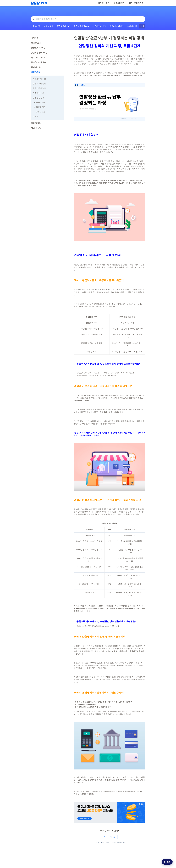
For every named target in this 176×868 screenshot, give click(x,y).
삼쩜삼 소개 (48, 26)
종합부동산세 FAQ (81, 26)
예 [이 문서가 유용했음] (105, 837)
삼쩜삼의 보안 (119, 3)
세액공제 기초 (40, 107)
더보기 (35, 116)
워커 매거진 (132, 26)
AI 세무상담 (36, 128)
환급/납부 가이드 (117, 26)
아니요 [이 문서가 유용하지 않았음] (113, 837)
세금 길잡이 (36, 72)
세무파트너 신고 (99, 26)
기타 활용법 (36, 123)
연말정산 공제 (38, 98)
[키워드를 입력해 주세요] (88, 19)
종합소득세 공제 (39, 84)
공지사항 (36, 26)
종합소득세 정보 (39, 88)
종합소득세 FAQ (64, 26)
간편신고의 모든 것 (136, 3)
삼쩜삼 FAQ (40, 112)
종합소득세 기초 (39, 79)
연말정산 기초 (38, 93)
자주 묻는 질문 (104, 3)
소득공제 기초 (40, 102)
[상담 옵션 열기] (167, 862)
